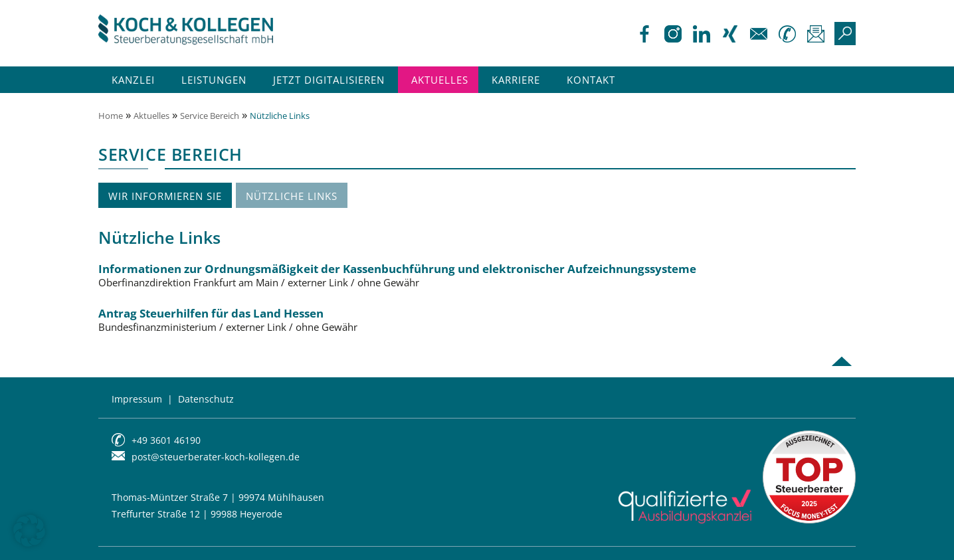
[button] (29, 531)
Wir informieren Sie (165, 196)
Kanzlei (133, 80)
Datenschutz (206, 399)
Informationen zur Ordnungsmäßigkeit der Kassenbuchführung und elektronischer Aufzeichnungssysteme (474, 276)
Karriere (516, 80)
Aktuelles (440, 80)
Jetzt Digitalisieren (329, 80)
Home (111, 116)
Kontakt (591, 80)
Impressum (137, 399)
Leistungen (214, 80)
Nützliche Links (292, 196)
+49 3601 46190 (166, 440)
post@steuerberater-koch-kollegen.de (216, 457)
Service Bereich (210, 116)
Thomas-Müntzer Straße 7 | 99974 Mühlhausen (218, 497)
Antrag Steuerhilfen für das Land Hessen (474, 321)
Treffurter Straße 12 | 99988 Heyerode (197, 514)
